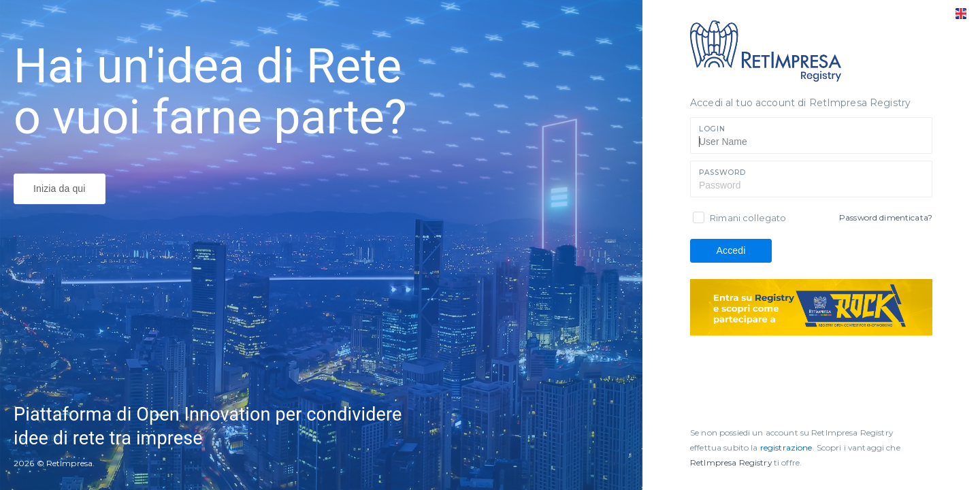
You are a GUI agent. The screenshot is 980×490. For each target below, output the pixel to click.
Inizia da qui (60, 189)
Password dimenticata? (886, 217)
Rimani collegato (748, 218)
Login (712, 129)
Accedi (731, 250)
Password (722, 173)
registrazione (786, 447)
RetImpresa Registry (732, 462)
